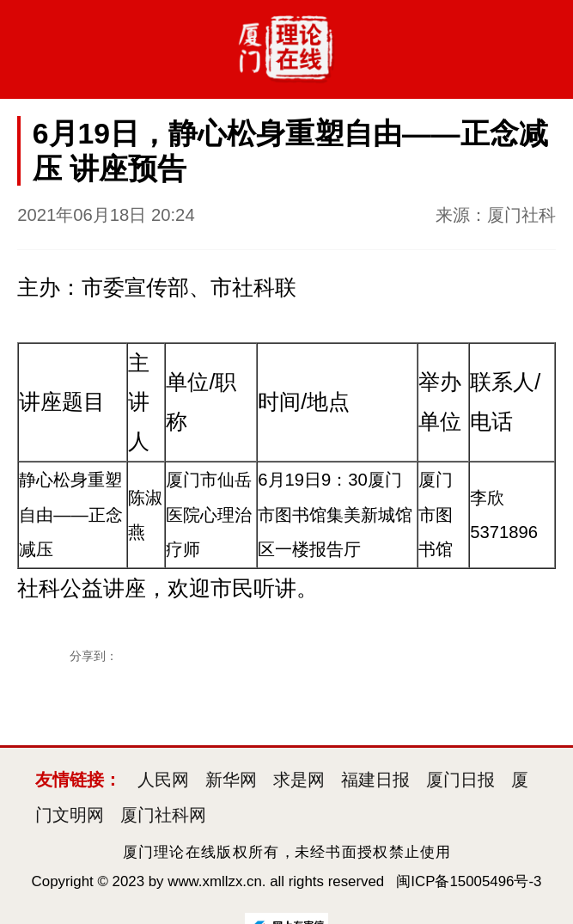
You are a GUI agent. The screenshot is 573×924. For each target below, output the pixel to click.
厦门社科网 (163, 815)
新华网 (231, 780)
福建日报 (375, 780)
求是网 (299, 780)
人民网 (163, 780)
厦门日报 (460, 780)
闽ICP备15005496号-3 (469, 881)
